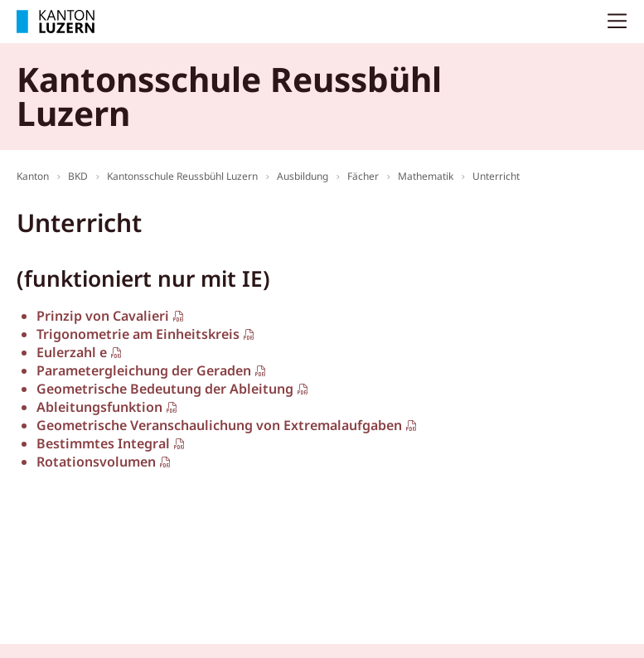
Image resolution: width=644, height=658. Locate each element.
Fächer (363, 176)
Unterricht (496, 176)
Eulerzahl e (72, 352)
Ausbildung (303, 176)
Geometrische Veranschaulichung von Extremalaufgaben (219, 425)
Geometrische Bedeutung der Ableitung (165, 389)
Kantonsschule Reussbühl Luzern (182, 176)
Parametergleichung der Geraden (144, 370)
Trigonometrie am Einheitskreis (138, 334)
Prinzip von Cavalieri (103, 316)
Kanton (33, 176)
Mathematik (426, 176)
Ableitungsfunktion (99, 407)
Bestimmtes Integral (103, 443)
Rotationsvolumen (96, 462)
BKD (78, 176)
